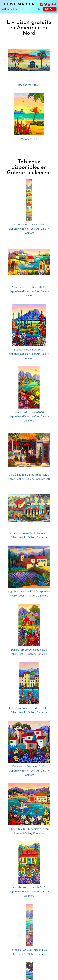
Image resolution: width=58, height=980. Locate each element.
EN (38, 9)
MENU (50, 9)
